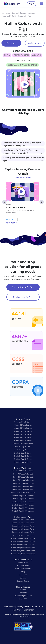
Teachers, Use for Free (23, 297)
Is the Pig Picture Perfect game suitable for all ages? (23, 159)
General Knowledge (28, 13)
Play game (11, 43)
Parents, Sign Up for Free (23, 287)
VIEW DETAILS (12, 223)
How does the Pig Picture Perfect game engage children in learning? (23, 151)
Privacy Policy (23, 607)
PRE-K (7, 55)
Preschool (6, 16)
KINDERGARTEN (21, 55)
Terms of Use (9, 607)
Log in (32, 4)
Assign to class (35, 43)
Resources (6, 13)
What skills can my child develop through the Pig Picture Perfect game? (23, 144)
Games (15, 13)
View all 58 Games (23, 177)
